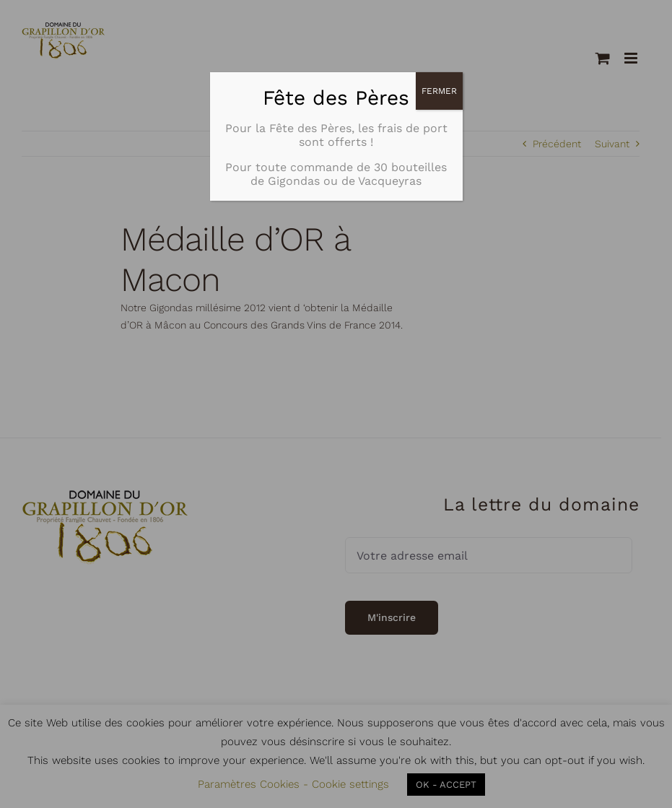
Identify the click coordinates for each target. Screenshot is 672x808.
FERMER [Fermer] (439, 91)
